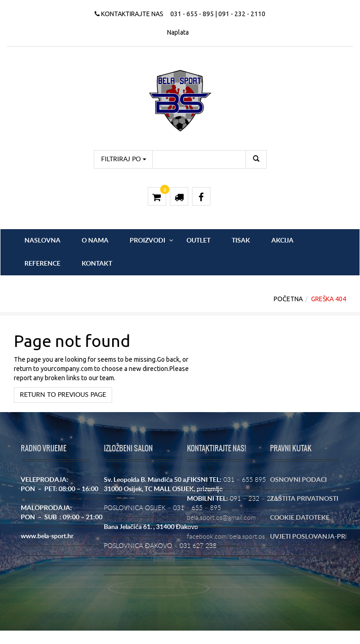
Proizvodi (147, 241)
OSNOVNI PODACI (298, 480)
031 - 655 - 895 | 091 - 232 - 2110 (218, 14)
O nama (95, 241)
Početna (288, 299)
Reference (42, 264)
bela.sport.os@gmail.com (221, 518)
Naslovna (42, 241)
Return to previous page (63, 395)
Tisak (241, 241)
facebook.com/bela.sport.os (226, 537)
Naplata (178, 32)
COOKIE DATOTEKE (300, 518)
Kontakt (97, 264)
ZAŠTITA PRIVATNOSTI (304, 499)
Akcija (282, 241)
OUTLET (198, 241)
